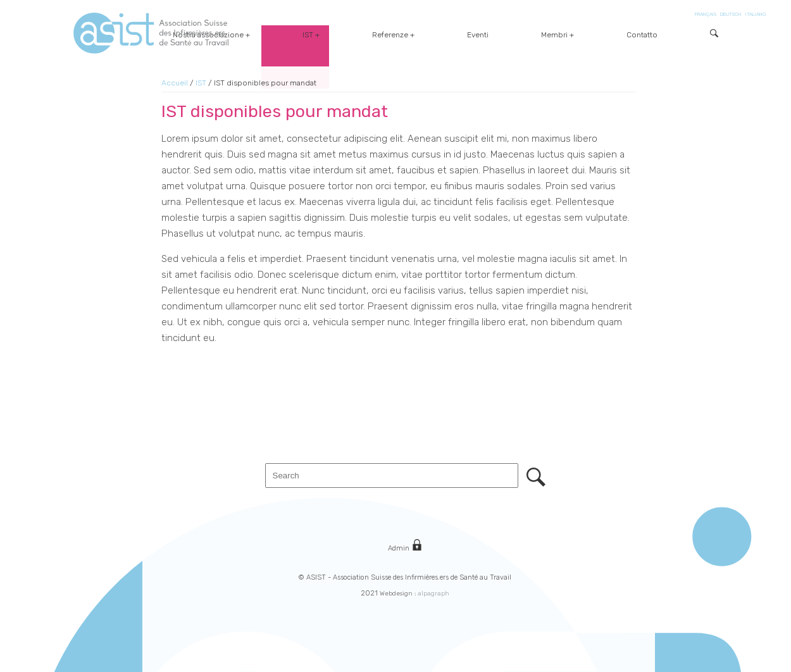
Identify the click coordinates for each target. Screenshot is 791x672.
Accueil (175, 83)
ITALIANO (756, 14)
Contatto (674, 35)
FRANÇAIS (706, 14)
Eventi (573, 35)
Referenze (517, 35)
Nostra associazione (398, 35)
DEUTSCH (731, 14)
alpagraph (433, 594)
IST (466, 35)
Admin (405, 546)
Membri (618, 35)
